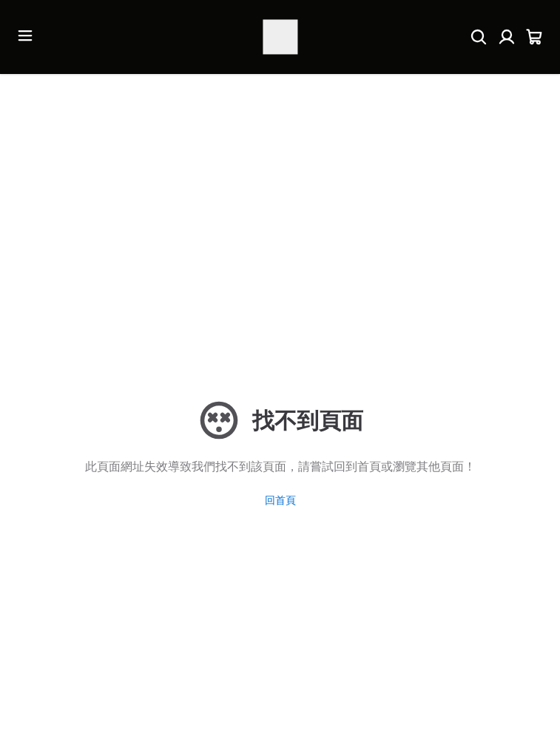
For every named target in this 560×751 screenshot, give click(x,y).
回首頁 (280, 500)
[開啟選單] (25, 36)
